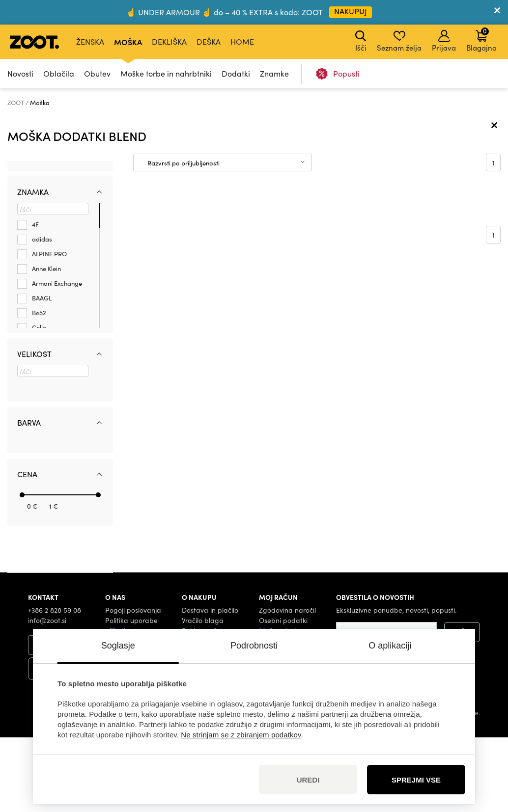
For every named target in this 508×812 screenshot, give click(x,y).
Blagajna (481, 39)
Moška (128, 42)
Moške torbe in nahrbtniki (166, 73)
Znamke (274, 73)
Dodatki (236, 73)
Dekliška (169, 41)
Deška (209, 41)
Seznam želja (399, 41)
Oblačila (59, 73)
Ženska (90, 41)
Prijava (444, 41)
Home (242, 41)
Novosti (20, 73)
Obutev (97, 73)
